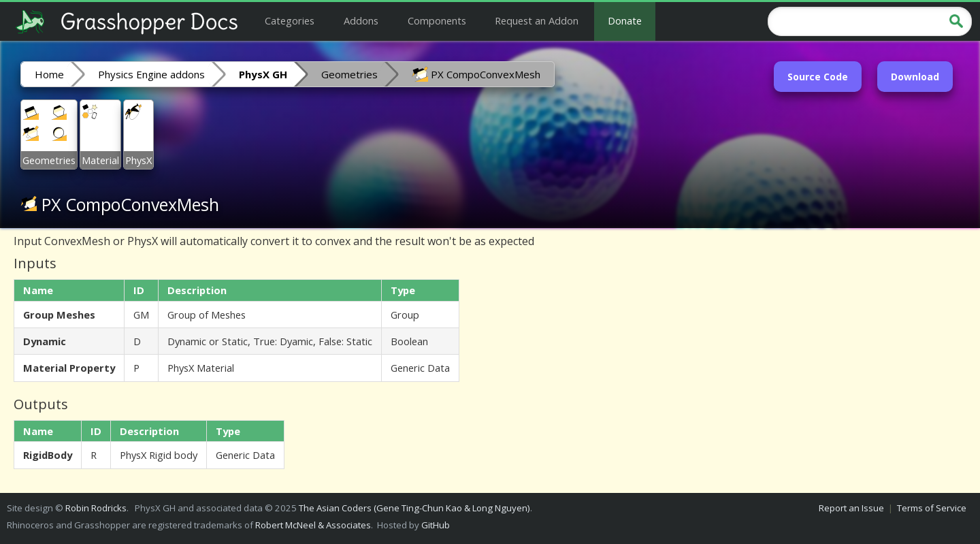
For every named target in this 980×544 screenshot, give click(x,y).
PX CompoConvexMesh (476, 74)
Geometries (349, 74)
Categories (290, 20)
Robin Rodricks (96, 508)
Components (437, 20)
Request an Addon (537, 20)
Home (49, 74)
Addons (361, 20)
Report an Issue (851, 508)
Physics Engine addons (151, 74)
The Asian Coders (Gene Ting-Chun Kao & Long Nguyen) (414, 508)
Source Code (818, 77)
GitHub (436, 525)
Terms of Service (932, 508)
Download (915, 77)
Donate (625, 20)
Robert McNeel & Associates (313, 525)
